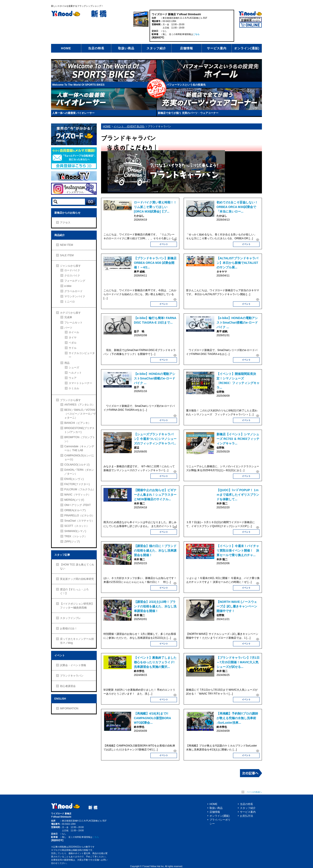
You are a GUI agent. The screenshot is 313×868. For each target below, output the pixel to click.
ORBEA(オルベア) (75, 510)
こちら (196, 34)
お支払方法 (246, 816)
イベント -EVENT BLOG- (129, 126)
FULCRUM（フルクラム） (80, 489)
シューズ (74, 367)
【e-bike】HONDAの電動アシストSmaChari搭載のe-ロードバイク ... (237, 323)
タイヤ (73, 338)
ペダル (73, 343)
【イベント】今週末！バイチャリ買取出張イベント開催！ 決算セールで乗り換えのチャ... (238, 550)
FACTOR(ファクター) (77, 484)
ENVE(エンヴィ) (74, 479)
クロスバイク (72, 276)
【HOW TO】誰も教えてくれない (77, 567)
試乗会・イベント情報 (73, 665)
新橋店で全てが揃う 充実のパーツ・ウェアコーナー (188, 113)
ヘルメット (75, 373)
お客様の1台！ (69, 629)
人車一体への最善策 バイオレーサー (73, 113)
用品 (67, 363)
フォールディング (75, 281)
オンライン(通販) (247, 48)
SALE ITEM (67, 255)
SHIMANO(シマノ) (75, 531)
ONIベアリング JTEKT (77, 505)
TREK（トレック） (76, 536)
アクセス (65, 223)
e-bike (68, 286)
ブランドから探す (70, 400)
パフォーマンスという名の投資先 (186, 85)
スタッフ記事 (62, 555)
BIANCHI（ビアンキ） (77, 423)
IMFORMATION (69, 708)
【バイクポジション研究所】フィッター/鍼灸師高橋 (77, 606)
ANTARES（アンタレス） (80, 405)
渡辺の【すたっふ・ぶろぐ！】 (74, 591)
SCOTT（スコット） (77, 526)
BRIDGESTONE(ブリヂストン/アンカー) (79, 430)
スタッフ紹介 (156, 48)
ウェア (73, 378)
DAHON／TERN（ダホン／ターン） (79, 472)
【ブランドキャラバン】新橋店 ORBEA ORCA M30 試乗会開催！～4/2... (155, 263)
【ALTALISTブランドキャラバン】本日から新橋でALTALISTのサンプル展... (237, 263)
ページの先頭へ (254, 792)
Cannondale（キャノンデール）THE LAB (79, 448)
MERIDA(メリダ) (74, 500)
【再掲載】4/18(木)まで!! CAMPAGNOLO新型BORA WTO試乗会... (152, 718)
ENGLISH (60, 699)
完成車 (68, 317)
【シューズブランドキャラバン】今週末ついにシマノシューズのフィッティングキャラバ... (155, 439)
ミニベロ (70, 302)
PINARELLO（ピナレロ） (79, 515)
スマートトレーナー (80, 383)
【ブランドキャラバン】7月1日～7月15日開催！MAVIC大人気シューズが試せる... (238, 662)
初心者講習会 (68, 686)
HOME (66, 48)
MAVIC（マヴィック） (77, 495)
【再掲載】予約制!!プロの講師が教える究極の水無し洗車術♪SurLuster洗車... (237, 718)
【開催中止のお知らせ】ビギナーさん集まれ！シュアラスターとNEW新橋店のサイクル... (155, 495)
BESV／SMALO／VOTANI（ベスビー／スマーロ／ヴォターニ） (80, 414)
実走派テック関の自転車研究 (77, 579)
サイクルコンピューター (82, 355)
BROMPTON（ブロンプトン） (80, 439)
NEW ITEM (67, 245)
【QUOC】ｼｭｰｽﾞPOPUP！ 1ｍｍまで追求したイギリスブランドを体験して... (238, 495)
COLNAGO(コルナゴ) (77, 465)
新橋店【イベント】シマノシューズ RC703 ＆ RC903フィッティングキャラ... (238, 439)
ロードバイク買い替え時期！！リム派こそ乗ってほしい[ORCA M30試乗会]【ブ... (155, 207)
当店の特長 (96, 48)
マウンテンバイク (75, 296)
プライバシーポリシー (220, 822)
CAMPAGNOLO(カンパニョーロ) (79, 457)
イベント (164, 244)
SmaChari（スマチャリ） (79, 521)
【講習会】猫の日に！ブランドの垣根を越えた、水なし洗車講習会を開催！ (155, 550)
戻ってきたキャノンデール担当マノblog (77, 641)
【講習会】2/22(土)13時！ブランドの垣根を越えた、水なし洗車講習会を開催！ (155, 606)
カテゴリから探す (70, 313)
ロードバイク (72, 270)
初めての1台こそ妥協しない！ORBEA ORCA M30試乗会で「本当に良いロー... (237, 207)
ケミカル (74, 388)
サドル (73, 348)
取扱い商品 (126, 48)
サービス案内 (217, 48)
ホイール (74, 332)
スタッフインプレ (70, 618)
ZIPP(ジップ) (72, 542)
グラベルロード (73, 291)
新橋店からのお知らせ (67, 213)
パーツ (68, 328)
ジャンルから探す (70, 266)
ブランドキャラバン (72, 676)
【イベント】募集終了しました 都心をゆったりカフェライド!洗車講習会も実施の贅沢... (157, 662)
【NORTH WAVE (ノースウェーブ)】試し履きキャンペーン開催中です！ (237, 606)
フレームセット (73, 323)
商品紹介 (60, 235)
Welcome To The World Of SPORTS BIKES (78, 85)
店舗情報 (186, 48)
